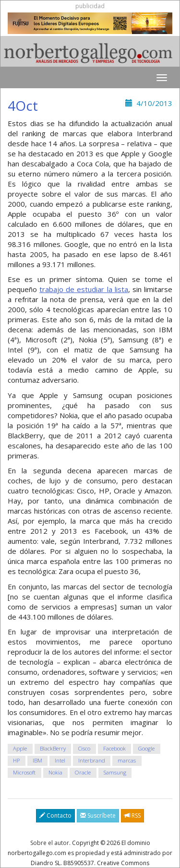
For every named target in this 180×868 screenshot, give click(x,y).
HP (16, 761)
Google (146, 749)
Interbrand (92, 761)
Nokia (55, 773)
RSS (132, 815)
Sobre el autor (50, 843)
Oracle (83, 773)
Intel (60, 761)
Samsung (115, 773)
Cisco (84, 749)
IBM (37, 761)
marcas (127, 761)
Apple (20, 749)
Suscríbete (98, 815)
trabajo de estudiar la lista (84, 289)
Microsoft (24, 773)
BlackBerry (53, 749)
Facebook (114, 749)
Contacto (55, 815)
